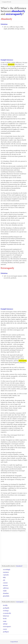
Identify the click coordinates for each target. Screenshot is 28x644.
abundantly (18, 11)
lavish (5, 619)
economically (7, 613)
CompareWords (6, 2)
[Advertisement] (14, 44)
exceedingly (7, 570)
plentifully (6, 596)
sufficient (6, 588)
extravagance (7, 626)
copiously (6, 575)
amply (5, 591)
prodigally (6, 608)
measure (5, 585)
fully (4, 577)
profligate (6, 632)
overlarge (6, 611)
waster (5, 629)
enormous (6, 572)
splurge (5, 624)
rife (4, 580)
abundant (6, 593)
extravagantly (14, 14)
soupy (5, 621)
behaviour (6, 616)
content (5, 583)
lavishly (5, 605)
